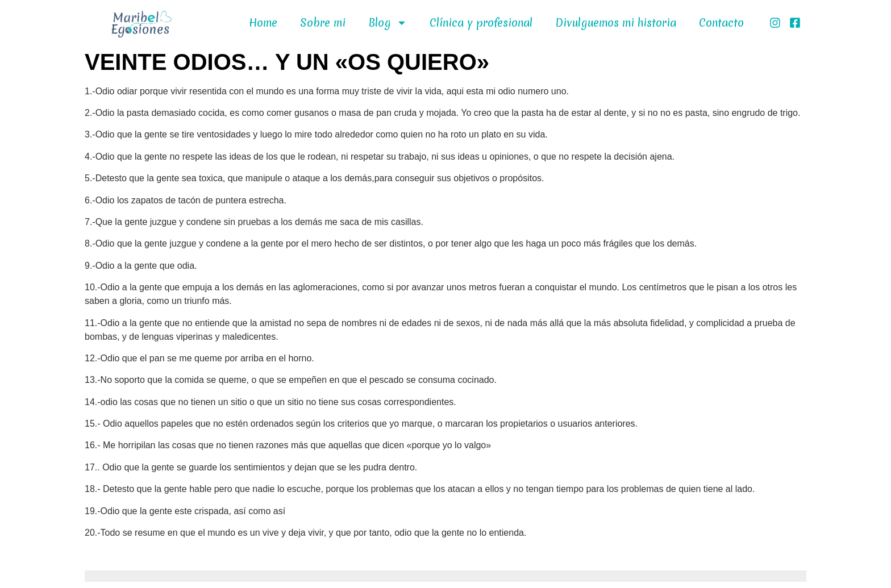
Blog (388, 23)
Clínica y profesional (481, 23)
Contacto (721, 23)
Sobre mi (323, 23)
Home (263, 23)
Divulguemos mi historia (616, 23)
